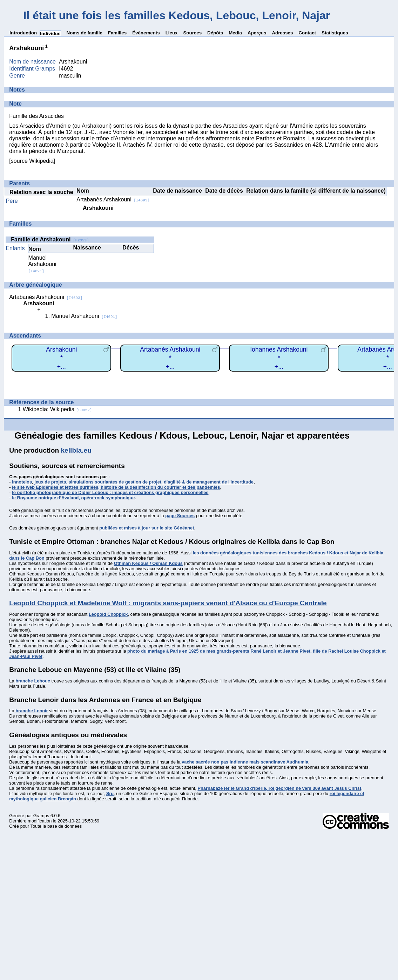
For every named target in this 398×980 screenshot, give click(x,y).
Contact (307, 33)
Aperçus (257, 33)
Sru (110, 794)
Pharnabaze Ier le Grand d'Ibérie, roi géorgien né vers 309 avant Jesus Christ (279, 788)
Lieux (172, 33)
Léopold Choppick (108, 614)
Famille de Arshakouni (50, 239)
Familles (117, 33)
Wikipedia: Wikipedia (58, 409)
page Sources (180, 516)
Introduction (23, 33)
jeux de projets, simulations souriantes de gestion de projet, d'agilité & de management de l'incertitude (144, 482)
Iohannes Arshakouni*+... (279, 358)
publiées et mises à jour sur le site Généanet (147, 528)
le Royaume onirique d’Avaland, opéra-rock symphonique (73, 498)
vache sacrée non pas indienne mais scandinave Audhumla (245, 762)
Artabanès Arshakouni (113, 199)
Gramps (41, 816)
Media (235, 33)
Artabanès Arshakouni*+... (170, 358)
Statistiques (335, 33)
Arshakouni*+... (61, 358)
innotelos (22, 482)
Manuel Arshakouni (42, 264)
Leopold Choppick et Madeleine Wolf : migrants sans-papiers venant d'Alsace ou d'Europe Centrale (168, 603)
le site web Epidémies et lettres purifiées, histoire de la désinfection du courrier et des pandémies (116, 487)
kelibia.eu (76, 450)
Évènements (146, 33)
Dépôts (215, 33)
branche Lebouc (33, 681)
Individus (50, 34)
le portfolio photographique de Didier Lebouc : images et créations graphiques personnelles (110, 492)
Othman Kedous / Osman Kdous (148, 563)
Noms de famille (85, 33)
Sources (192, 33)
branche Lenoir (32, 711)
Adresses (282, 33)
